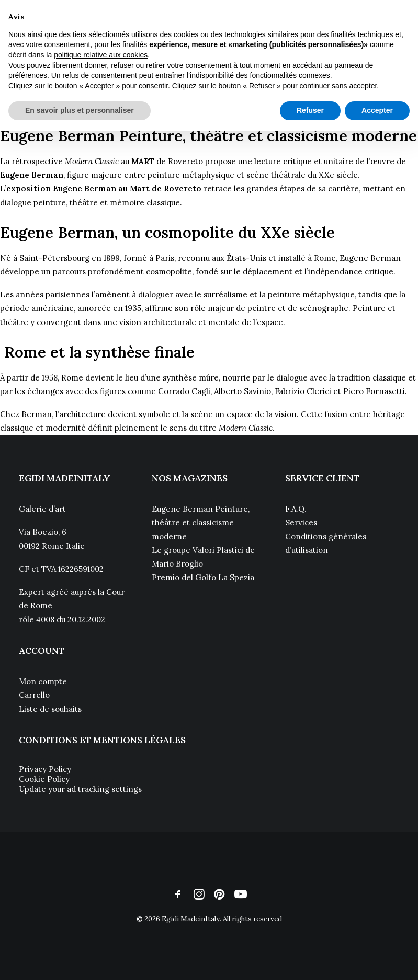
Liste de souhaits (50, 709)
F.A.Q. (296, 509)
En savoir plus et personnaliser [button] (80, 110)
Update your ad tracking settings (80, 789)
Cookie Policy (44, 779)
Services (301, 522)
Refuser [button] (310, 110)
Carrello (34, 695)
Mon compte (43, 681)
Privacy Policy (45, 769)
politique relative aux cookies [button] (101, 55)
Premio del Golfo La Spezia (203, 577)
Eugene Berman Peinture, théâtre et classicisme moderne (201, 523)
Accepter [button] (377, 110)
